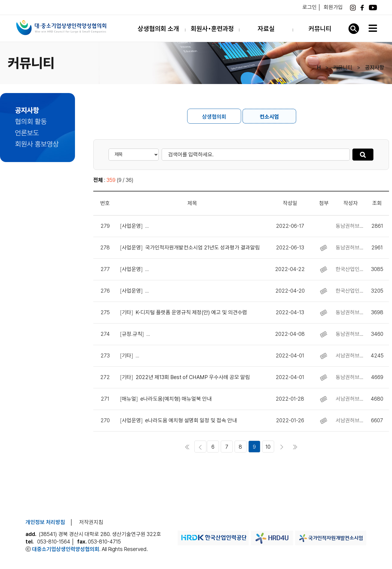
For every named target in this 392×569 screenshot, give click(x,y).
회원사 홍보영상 (37, 144)
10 (268, 447)
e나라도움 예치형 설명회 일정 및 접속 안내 (191, 420)
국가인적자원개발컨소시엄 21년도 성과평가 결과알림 (202, 247)
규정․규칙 (132, 334)
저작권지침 (91, 522)
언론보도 (27, 133)
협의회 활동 (31, 122)
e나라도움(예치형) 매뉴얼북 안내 (176, 399)
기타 (127, 312)
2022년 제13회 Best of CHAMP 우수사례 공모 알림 (193, 377)
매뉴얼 (129, 399)
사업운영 (131, 226)
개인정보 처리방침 (45, 522)
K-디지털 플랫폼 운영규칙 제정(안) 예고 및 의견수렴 (191, 312)
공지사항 (27, 110)
